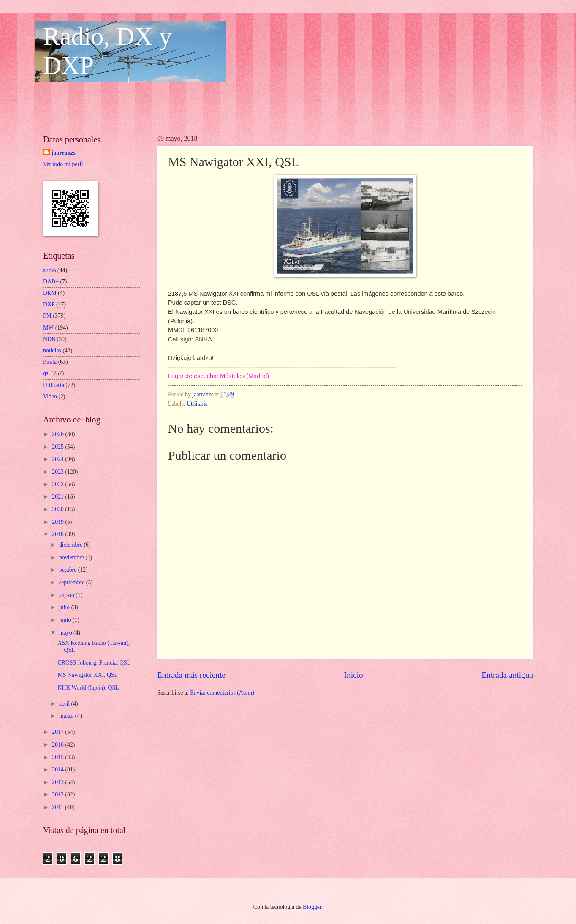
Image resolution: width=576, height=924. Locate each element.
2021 (58, 497)
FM (47, 316)
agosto (67, 595)
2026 (58, 434)
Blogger (312, 907)
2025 (58, 447)
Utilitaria (197, 404)
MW (48, 328)
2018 (58, 534)
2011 (58, 807)
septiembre (73, 582)
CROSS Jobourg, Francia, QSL (94, 663)
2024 (58, 459)
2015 (58, 757)
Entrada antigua (507, 675)
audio (50, 270)
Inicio (354, 675)
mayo (66, 633)
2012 (58, 795)
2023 (58, 472)
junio (66, 620)
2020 (58, 509)
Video (50, 397)
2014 (58, 770)
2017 (58, 732)
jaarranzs (64, 153)
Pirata (50, 362)
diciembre (72, 545)
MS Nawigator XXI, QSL (88, 675)
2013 (58, 782)
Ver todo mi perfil (64, 164)
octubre (69, 570)
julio (65, 607)
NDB (49, 339)
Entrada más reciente (191, 675)
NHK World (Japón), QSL (88, 688)
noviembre (72, 557)
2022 (58, 484)
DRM (50, 293)
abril (65, 704)
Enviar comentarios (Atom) (222, 693)
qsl (46, 373)
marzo (67, 716)
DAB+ (51, 282)
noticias (52, 350)
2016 (58, 745)
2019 (58, 522)
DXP (49, 304)
